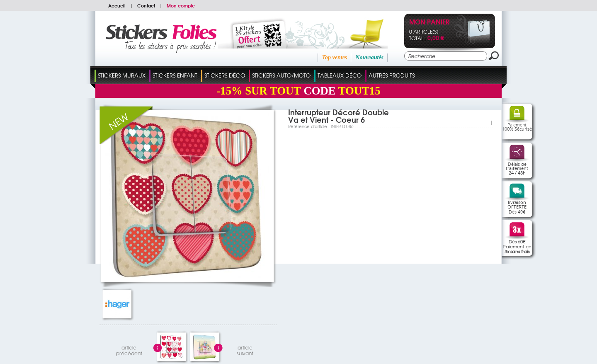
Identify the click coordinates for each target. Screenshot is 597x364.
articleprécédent (129, 349)
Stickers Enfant (175, 75)
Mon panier (429, 23)
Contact (146, 5)
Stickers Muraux (122, 75)
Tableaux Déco (340, 75)
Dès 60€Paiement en (517, 246)
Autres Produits (392, 75)
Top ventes (335, 57)
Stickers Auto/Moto (281, 75)
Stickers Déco (225, 75)
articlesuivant (245, 349)
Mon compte (181, 5)
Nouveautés (369, 57)
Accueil (117, 5)
